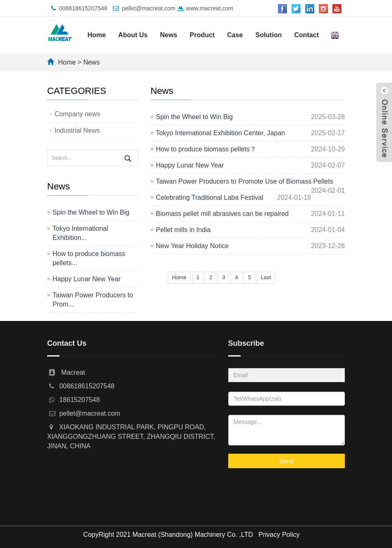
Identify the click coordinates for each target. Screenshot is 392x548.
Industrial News (77, 130)
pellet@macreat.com (149, 8)
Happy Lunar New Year (190, 165)
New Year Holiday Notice (192, 246)
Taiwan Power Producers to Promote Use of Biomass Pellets (245, 181)
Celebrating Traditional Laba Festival (210, 197)
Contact (306, 35)
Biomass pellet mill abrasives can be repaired (222, 214)
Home (96, 35)
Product (202, 35)
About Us (133, 35)
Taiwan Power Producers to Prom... (93, 300)
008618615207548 (83, 8)
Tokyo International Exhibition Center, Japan (220, 133)
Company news (77, 114)
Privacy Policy (279, 535)
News (169, 35)
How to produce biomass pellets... (89, 258)
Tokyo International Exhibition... (80, 233)
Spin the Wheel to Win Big (194, 117)
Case (235, 35)
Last (266, 277)
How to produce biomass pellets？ (206, 149)
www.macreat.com (205, 8)
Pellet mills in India (183, 230)
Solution (268, 35)
